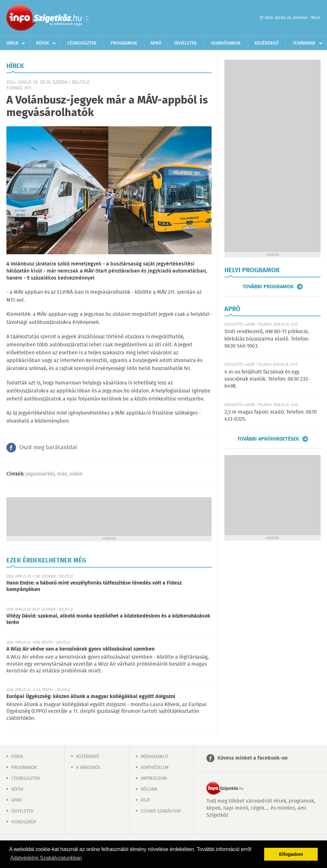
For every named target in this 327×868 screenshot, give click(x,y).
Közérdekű (267, 43)
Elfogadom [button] (291, 854)
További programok (268, 287)
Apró (156, 43)
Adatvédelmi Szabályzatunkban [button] (46, 858)
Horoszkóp (24, 822)
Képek (43, 43)
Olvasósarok (226, 43)
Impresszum (154, 779)
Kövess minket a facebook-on (252, 758)
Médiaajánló (155, 757)
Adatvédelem (155, 768)
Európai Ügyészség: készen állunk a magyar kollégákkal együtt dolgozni (91, 697)
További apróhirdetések (268, 439)
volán (76, 474)
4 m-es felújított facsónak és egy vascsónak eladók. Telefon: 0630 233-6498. (267, 379)
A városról (88, 768)
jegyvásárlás (40, 474)
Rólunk (149, 789)
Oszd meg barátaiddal (48, 448)
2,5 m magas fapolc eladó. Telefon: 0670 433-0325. (271, 416)
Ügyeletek (186, 43)
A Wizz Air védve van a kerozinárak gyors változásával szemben (80, 649)
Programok (124, 43)
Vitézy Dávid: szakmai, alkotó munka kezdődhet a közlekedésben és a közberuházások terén (108, 619)
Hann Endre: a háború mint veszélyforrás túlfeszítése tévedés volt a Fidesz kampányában (94, 586)
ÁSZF (146, 800)
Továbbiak (304, 43)
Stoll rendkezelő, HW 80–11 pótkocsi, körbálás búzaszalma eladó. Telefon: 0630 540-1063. (267, 339)
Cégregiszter (82, 43)
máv (62, 474)
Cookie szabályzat (161, 811)
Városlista (87, 18)
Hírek (13, 43)
